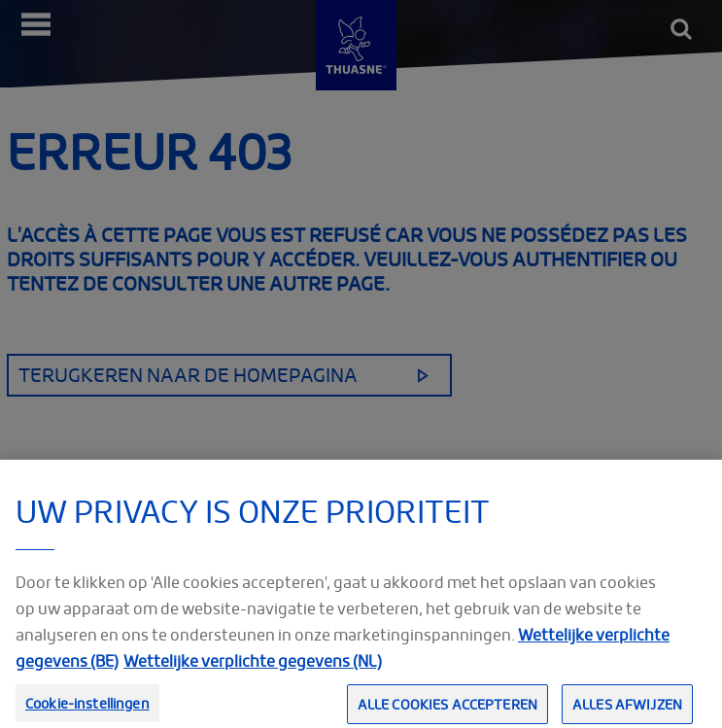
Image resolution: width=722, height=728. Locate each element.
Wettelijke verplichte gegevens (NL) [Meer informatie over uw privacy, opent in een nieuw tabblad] (253, 669)
